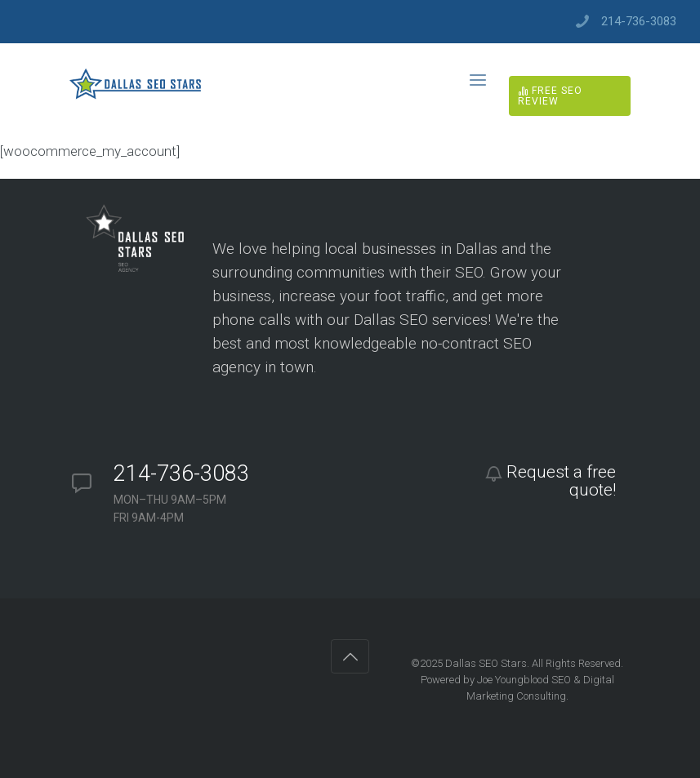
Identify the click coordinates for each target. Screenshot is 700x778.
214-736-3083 (639, 22)
